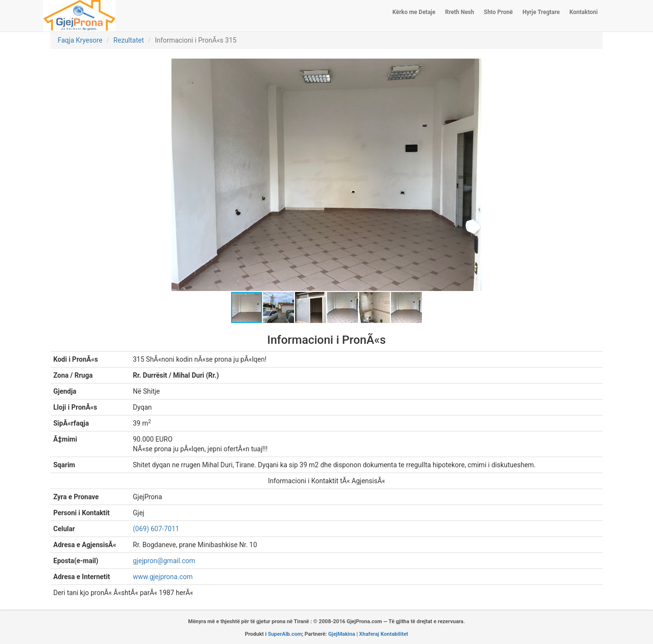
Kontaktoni (584, 12)
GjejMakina (342, 634)
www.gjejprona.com (163, 577)
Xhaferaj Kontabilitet (383, 634)
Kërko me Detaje (414, 12)
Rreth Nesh (460, 12)
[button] (473, 67)
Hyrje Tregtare (541, 12)
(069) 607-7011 (156, 529)
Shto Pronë (498, 12)
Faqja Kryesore (80, 40)
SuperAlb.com (285, 634)
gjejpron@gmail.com (164, 561)
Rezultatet (129, 40)
